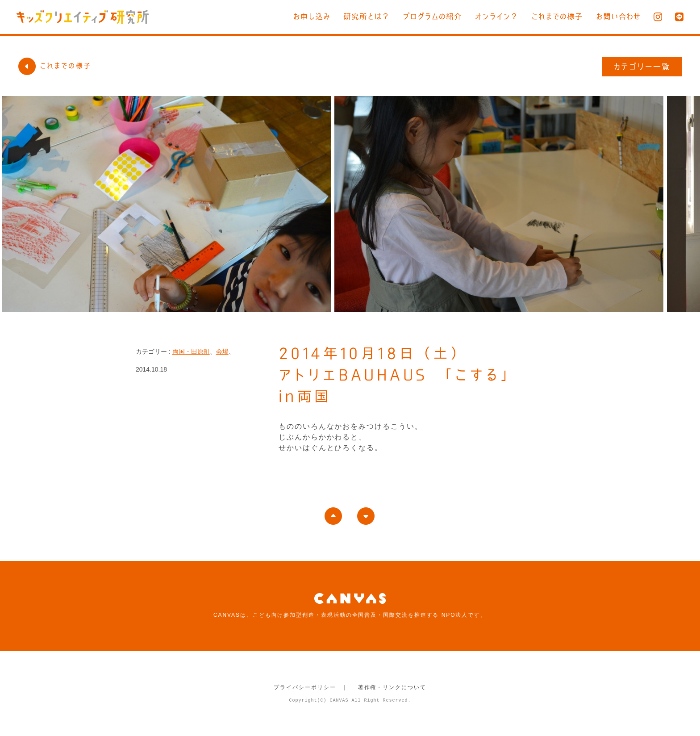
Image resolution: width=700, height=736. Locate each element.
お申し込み (312, 16)
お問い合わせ (618, 16)
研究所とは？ (367, 16)
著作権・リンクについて (392, 687)
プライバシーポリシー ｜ (311, 687)
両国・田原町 (191, 351)
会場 (222, 351)
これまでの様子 (557, 16)
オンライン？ (497, 16)
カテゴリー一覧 (642, 67)
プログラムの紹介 (432, 16)
